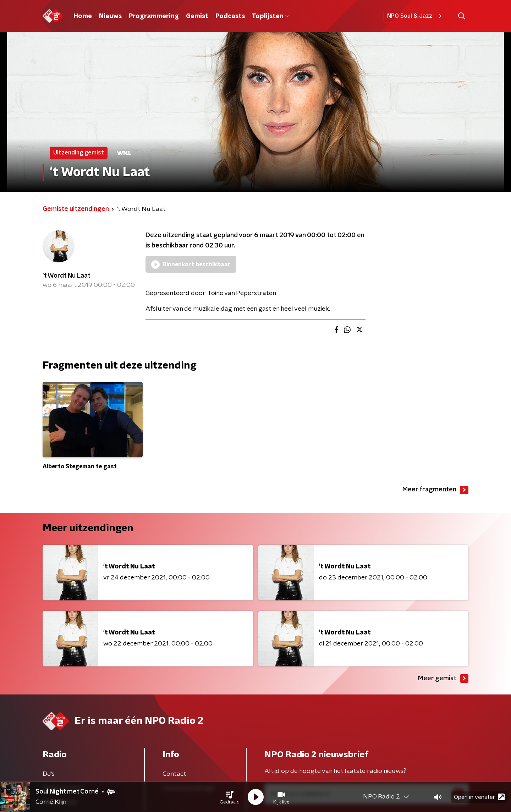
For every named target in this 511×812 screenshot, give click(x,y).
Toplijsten (271, 16)
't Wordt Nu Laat (67, 276)
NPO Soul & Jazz (415, 16)
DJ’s (49, 774)
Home (83, 16)
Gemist (197, 16)
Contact (174, 774)
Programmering (154, 16)
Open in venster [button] (479, 797)
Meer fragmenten (435, 490)
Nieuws (110, 16)
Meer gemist (443, 679)
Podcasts (230, 16)
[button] (230, 797)
